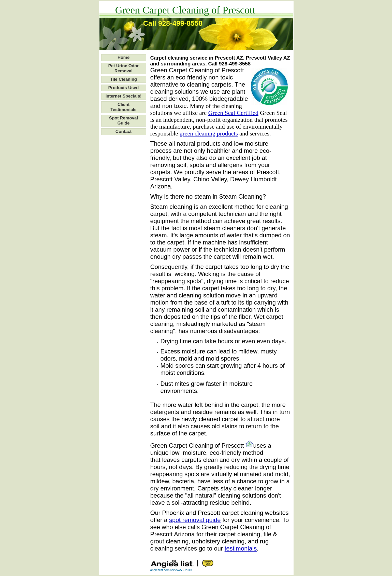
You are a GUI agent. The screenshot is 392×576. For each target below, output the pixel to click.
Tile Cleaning (124, 79)
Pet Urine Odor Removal (124, 68)
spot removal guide (195, 520)
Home (124, 57)
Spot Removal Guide (124, 121)
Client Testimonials (124, 107)
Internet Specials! (124, 96)
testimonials (241, 548)
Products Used (124, 88)
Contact (124, 132)
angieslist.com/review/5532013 (171, 570)
